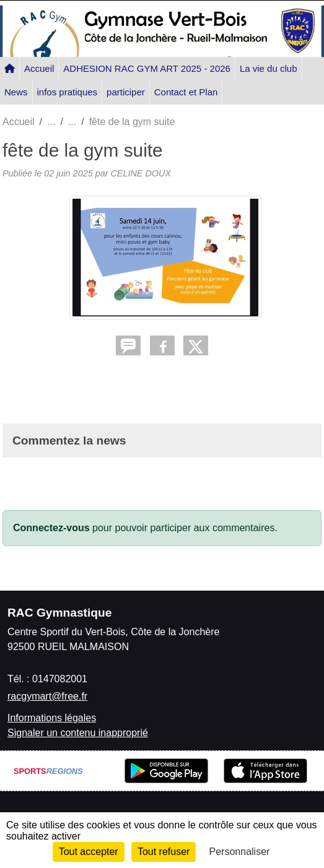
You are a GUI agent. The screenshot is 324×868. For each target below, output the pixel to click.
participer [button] (126, 92)
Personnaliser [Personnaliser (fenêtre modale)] (240, 852)
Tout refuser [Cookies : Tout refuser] (164, 852)
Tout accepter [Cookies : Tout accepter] (89, 852)
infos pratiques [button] (68, 92)
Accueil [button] (39, 68)
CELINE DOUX (141, 173)
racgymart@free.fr (47, 696)
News (16, 92)
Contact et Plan (186, 92)
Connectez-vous (51, 528)
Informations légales (52, 718)
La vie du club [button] (269, 68)
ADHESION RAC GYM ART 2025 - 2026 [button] (147, 68)
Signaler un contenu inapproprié (78, 733)
